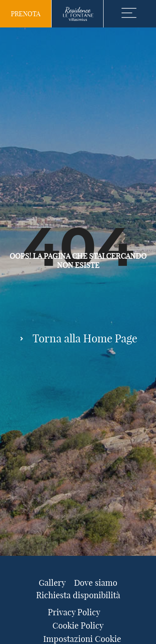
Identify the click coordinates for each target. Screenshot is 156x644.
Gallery (52, 583)
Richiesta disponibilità (78, 595)
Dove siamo (96, 583)
